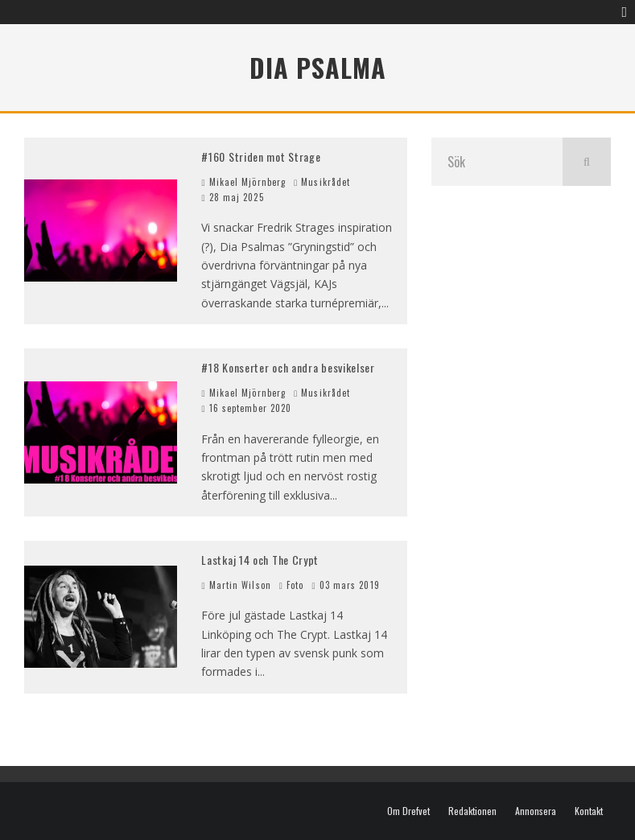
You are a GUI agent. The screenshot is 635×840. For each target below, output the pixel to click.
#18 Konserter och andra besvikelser (288, 367)
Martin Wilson (236, 585)
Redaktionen (472, 811)
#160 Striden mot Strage (261, 156)
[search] (587, 162)
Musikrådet (326, 182)
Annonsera (536, 811)
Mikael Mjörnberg (243, 182)
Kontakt (589, 811)
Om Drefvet (408, 811)
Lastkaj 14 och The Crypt (260, 560)
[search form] (497, 162)
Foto (295, 585)
